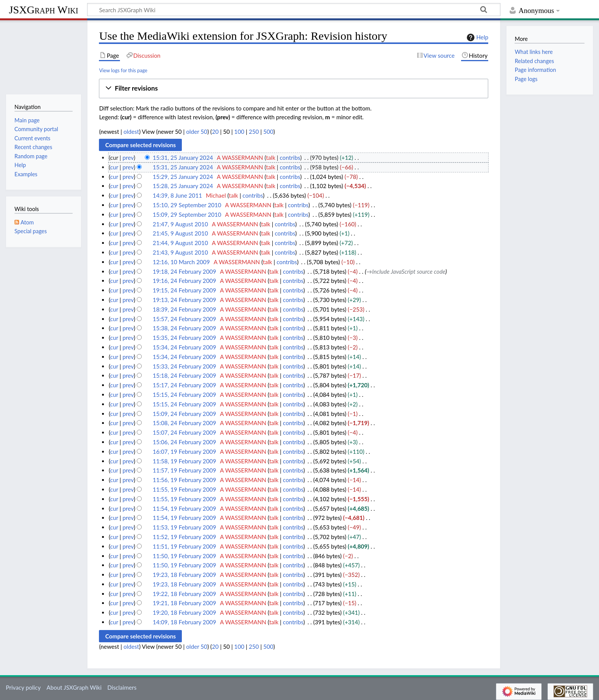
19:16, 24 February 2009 (185, 281)
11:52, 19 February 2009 (185, 537)
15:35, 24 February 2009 (185, 338)
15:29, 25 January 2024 (183, 177)
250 (254, 132)
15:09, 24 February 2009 (185, 414)
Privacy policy (23, 687)
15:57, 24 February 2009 (185, 319)
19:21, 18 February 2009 (185, 603)
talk (270, 158)
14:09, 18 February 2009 (185, 622)
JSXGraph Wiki (43, 10)
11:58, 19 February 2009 (185, 461)
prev (128, 158)
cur (114, 167)
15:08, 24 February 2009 (185, 423)
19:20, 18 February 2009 (185, 612)
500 (268, 132)
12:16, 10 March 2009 (181, 262)
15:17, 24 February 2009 (185, 385)
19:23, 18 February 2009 (185, 575)
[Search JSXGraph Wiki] (294, 10)
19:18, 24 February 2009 (185, 271)
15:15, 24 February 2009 (185, 395)
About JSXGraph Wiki (74, 687)
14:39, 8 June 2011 (177, 195)
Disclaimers (122, 687)
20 (215, 132)
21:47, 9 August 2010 (181, 224)
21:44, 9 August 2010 (181, 243)
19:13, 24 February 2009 (185, 300)
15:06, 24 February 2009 (185, 442)
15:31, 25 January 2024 (183, 158)
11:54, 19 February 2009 (185, 508)
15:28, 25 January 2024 (183, 186)
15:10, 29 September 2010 (187, 205)
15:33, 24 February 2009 (185, 366)
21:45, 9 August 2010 (181, 233)
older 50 (197, 132)
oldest (131, 132)
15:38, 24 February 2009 (185, 328)
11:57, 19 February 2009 (185, 470)
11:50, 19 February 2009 (185, 556)
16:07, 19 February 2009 (185, 452)
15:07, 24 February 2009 (185, 432)
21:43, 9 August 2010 (181, 252)
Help (477, 37)
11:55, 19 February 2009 (185, 489)
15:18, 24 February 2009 (185, 375)
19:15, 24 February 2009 (185, 290)
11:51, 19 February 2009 (185, 546)
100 (239, 132)
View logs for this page (123, 70)
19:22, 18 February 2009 (185, 594)
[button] (294, 89)
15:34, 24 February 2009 (185, 347)
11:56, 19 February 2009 (185, 480)
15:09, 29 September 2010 (187, 214)
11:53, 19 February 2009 (185, 527)
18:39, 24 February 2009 (185, 309)
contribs (290, 158)
